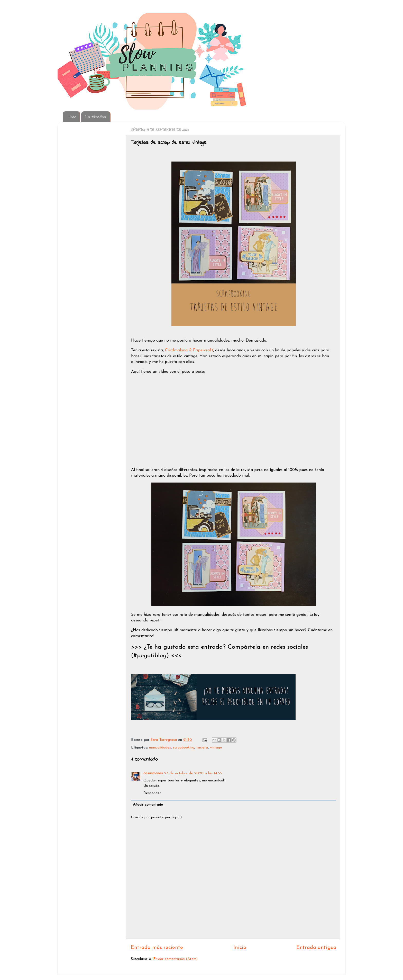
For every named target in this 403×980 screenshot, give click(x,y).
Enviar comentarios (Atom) (175, 959)
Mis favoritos (96, 117)
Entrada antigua (316, 948)
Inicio (72, 117)
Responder (152, 793)
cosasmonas (153, 773)
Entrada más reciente (157, 948)
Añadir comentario (148, 805)
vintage (216, 748)
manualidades (160, 748)
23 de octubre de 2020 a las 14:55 (193, 773)
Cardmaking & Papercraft (189, 350)
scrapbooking (184, 748)
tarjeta (202, 748)
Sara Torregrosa (164, 740)
